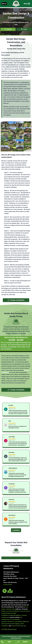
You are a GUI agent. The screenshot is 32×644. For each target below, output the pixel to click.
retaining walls (10, 609)
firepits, (4, 611)
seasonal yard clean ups (19, 626)
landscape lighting (15, 615)
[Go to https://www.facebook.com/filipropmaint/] (5, 591)
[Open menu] (27, 4)
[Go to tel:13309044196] (9, 642)
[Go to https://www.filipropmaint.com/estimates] (25, 642)
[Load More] (16, 532)
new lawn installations (13, 611)
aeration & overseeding (15, 622)
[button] (8, 29)
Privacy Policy (8, 585)
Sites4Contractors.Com (16, 638)
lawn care (10, 619)
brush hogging (15, 624)
